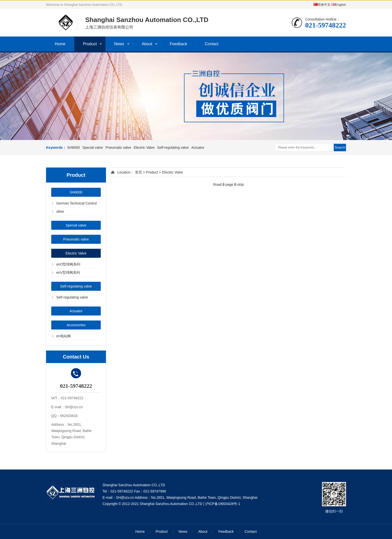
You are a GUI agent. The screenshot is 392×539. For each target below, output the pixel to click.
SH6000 (74, 147)
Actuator (198, 147)
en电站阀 (63, 336)
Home (60, 44)
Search (340, 147)
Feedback (178, 44)
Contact (212, 44)
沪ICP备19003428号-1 (223, 504)
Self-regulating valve (173, 147)
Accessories (76, 325)
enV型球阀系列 (68, 272)
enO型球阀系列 (68, 264)
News (119, 44)
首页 (138, 172)
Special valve (93, 147)
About (147, 44)
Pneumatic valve (118, 147)
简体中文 (322, 5)
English (339, 5)
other (60, 211)
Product (90, 44)
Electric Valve (144, 147)
